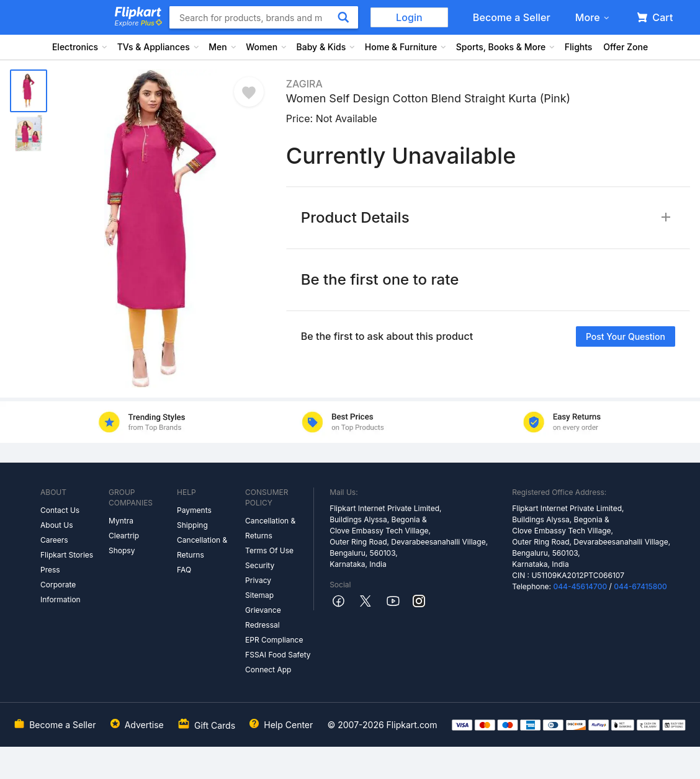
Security (260, 565)
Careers (54, 540)
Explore (138, 23)
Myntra (121, 521)
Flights (579, 47)
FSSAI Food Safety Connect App (278, 662)
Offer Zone (626, 47)
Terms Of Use (269, 550)
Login (409, 17)
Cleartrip (124, 536)
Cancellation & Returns (202, 547)
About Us (56, 525)
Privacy (258, 580)
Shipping (192, 525)
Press (50, 570)
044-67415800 (640, 586)
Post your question (626, 336)
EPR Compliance (274, 640)
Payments (194, 510)
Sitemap (259, 595)
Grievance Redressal (263, 617)
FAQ (184, 570)
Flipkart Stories (67, 555)
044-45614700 (580, 586)
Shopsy (122, 550)
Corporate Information (61, 592)
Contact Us (60, 510)
